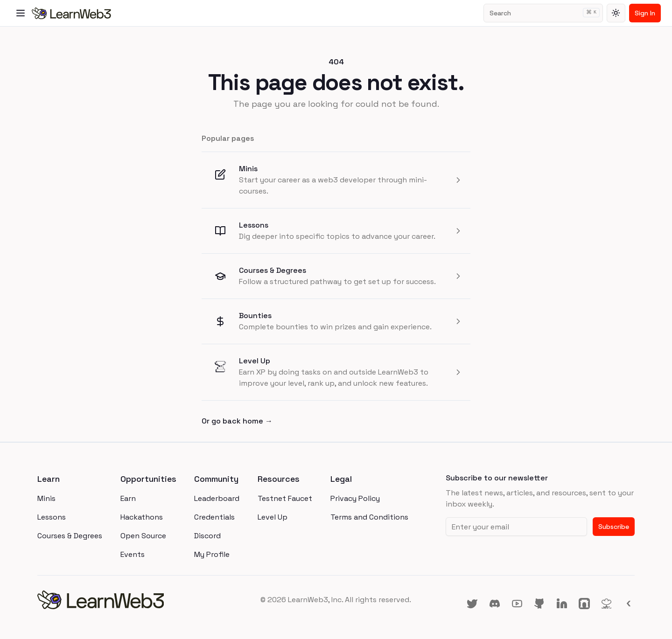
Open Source (143, 536)
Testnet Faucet (285, 498)
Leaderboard (217, 498)
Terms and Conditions (369, 517)
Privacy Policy (355, 498)
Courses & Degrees (273, 270)
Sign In (645, 13)
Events (133, 554)
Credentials (214, 517)
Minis (248, 169)
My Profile (212, 554)
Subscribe (614, 527)
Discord (207, 536)
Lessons (254, 225)
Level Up (255, 361)
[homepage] (137, 600)
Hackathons (142, 517)
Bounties (255, 316)
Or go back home (237, 421)
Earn (128, 498)
